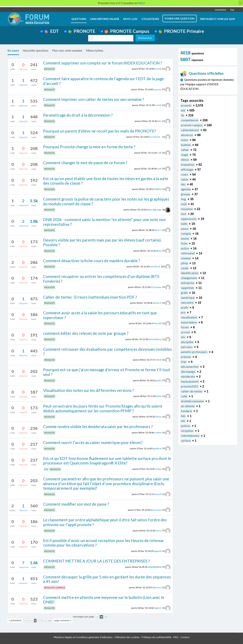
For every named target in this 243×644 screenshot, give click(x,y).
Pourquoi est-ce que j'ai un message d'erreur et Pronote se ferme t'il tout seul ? (107, 372)
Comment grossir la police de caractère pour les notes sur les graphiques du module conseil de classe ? (106, 201)
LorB (159, 153)
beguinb (158, 551)
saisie (185, 179)
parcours (187, 347)
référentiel (188, 253)
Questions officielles (202, 73)
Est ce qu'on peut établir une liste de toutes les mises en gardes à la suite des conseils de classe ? (106, 181)
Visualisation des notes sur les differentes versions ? (88, 390)
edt (183, 110)
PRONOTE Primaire (181, 31)
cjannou (158, 89)
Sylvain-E (157, 303)
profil (185, 307)
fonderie (186, 411)
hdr (183, 421)
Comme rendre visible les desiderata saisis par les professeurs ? (98, 426)
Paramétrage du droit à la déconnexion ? (78, 115)
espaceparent (190, 381)
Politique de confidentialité (156, 637)
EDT (52, 31)
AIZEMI (158, 189)
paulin (159, 380)
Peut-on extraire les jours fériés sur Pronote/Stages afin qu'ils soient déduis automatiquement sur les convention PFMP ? (103, 408)
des (183, 184)
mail (184, 204)
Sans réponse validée (105, 19)
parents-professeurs (194, 352)
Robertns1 (156, 587)
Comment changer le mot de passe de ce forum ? (85, 163)
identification (190, 273)
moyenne (187, 209)
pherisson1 (156, 510)
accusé (185, 332)
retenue (186, 258)
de (183, 115)
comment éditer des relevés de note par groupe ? (86, 333)
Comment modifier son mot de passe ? (76, 504)
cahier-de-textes (192, 391)
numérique (188, 298)
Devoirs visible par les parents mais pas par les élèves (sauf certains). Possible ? (102, 242)
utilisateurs (150, 19)
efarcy (158, 530)
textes (185, 238)
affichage (187, 169)
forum (185, 327)
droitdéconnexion (192, 401)
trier (184, 362)
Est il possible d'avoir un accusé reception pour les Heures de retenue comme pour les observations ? (103, 543)
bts (183, 337)
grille (184, 293)
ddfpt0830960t (155, 567)
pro (183, 312)
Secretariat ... (155, 137)
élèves (185, 160)
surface (186, 440)
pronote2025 (190, 386)
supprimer (188, 288)
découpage (188, 371)
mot (184, 214)
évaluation (188, 164)
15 (97, 617)
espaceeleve (189, 322)
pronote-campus (192, 125)
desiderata (188, 376)
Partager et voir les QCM (217, 19)
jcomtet (158, 433)
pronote (186, 105)
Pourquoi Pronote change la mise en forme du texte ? (89, 147)
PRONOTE (82, 31)
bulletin (186, 145)
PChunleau (156, 287)
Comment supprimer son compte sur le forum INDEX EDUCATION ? (103, 63)
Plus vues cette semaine (67, 50)
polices (186, 426)
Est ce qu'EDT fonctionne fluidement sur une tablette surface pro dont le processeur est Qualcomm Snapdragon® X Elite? (107, 461)
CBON (158, 360)
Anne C (158, 230)
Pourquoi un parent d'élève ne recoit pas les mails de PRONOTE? (99, 131)
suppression (189, 219)
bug (183, 199)
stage (185, 155)
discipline (187, 342)
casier (185, 268)
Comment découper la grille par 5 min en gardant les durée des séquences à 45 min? (107, 579)
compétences (190, 120)
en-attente (188, 406)
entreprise (188, 283)
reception (187, 431)
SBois (159, 251)
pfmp (184, 263)
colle (184, 396)
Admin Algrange (154, 210)
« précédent (15, 620)
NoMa (159, 396)
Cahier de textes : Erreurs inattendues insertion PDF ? (90, 297)
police (185, 248)
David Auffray (155, 339)
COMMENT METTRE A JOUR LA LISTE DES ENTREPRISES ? (96, 561)
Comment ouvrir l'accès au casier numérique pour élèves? (93, 442)
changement (189, 278)
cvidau (158, 469)
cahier (185, 150)
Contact (185, 637)
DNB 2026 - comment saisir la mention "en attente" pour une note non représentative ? (104, 222)
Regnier (158, 608)
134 (50, 621)
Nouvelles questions (36, 50)
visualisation (189, 317)
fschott (158, 69)
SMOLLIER (157, 323)
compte (186, 233)
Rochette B (155, 266)
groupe (186, 194)
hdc (183, 416)
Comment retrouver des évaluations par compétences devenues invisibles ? (107, 351)
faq (232, 10)
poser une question (180, 18)
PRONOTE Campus (127, 31)
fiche (184, 243)
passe (185, 229)
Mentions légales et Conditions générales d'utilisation (83, 637)
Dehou (158, 417)
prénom (186, 357)
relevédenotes (190, 436)
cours (185, 174)
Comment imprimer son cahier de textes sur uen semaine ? (93, 99)
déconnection (190, 367)
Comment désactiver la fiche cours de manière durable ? (92, 261)
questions (79, 19)
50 (106, 617)
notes (185, 140)
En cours (13, 50)
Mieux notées (95, 50)
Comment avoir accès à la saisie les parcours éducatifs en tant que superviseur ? (100, 315)
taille (184, 224)
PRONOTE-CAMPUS (55, 588)
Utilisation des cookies (127, 637)
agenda (186, 189)
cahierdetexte (190, 130)
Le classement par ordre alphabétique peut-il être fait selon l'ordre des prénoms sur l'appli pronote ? (105, 522)
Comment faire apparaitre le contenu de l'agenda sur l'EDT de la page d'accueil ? (103, 81)
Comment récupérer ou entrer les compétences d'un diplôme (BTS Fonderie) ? (101, 279)
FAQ (176, 637)
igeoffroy (157, 448)
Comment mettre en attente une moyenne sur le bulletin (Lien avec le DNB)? (104, 600)
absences (187, 135)
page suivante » (63, 620)
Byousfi (158, 494)
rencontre (187, 302)
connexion (220, 10)
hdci (159, 121)
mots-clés (130, 19)
